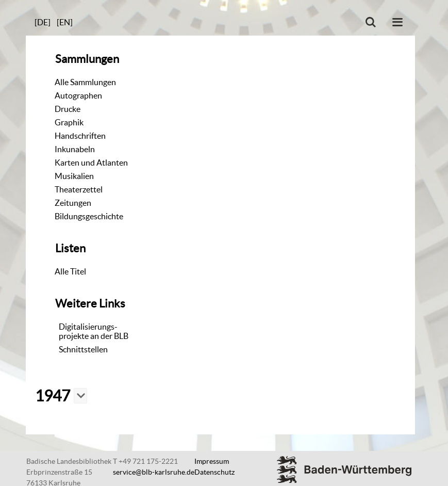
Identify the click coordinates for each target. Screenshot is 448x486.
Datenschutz (214, 472)
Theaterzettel (79, 189)
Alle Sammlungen (85, 82)
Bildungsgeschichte (89, 216)
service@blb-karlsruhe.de (154, 472)
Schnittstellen (83, 349)
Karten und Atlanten (91, 163)
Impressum (212, 461)
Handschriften (80, 136)
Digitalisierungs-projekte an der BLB (94, 331)
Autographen (78, 95)
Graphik (69, 122)
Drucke (68, 109)
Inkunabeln (75, 149)
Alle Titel (70, 271)
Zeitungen (73, 203)
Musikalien (74, 176)
